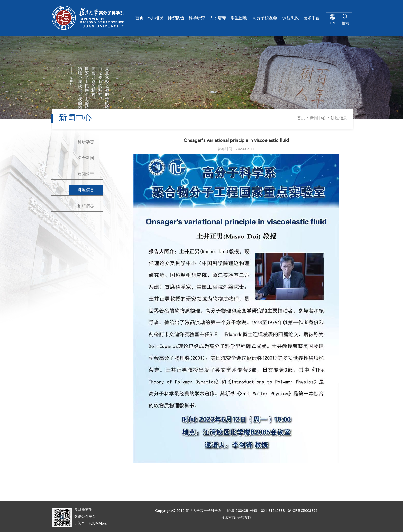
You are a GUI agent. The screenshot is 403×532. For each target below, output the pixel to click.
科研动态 (86, 142)
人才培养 (218, 18)
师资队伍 (176, 18)
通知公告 (86, 174)
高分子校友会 (265, 18)
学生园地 (239, 18)
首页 (140, 18)
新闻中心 (318, 118)
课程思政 (291, 18)
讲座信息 (339, 118)
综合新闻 (86, 158)
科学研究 (197, 18)
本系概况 (155, 18)
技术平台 (312, 18)
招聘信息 (86, 206)
